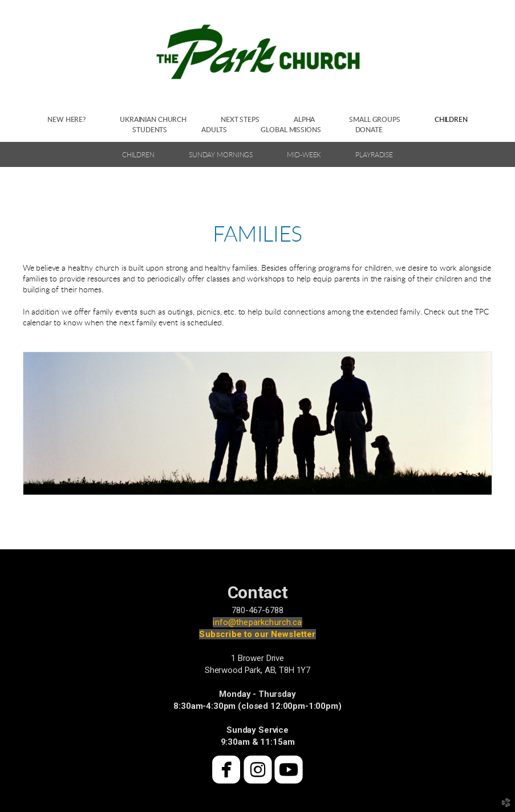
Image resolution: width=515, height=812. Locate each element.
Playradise (374, 155)
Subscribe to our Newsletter (257, 634)
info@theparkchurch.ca (257, 622)
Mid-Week (304, 155)
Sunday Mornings (221, 155)
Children (138, 155)
